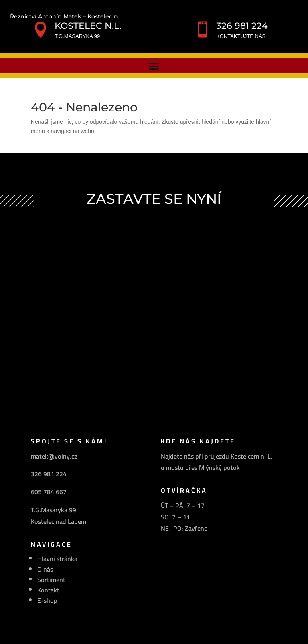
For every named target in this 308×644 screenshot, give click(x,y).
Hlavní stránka (57, 559)
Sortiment (51, 580)
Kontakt (48, 590)
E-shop (47, 600)
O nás (45, 569)
